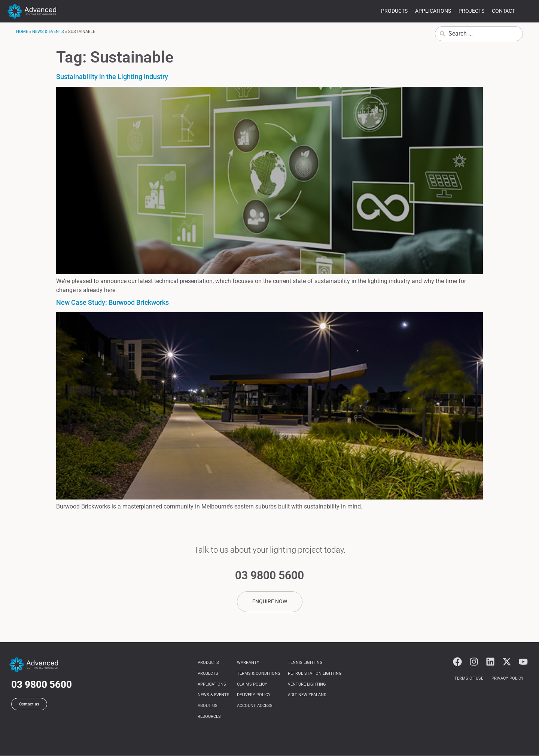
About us (208, 706)
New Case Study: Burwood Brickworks (112, 302)
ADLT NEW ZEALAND (307, 695)
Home (22, 32)
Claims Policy (252, 684)
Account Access (255, 706)
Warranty (248, 663)
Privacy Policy (508, 678)
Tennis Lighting (305, 663)
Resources (209, 717)
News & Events (48, 32)
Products (394, 11)
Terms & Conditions (259, 673)
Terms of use (469, 678)
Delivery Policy (254, 695)
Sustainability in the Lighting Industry (112, 77)
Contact (503, 11)
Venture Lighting (307, 684)
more (527, 12)
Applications (433, 11)
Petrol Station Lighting (315, 673)
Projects (471, 11)
